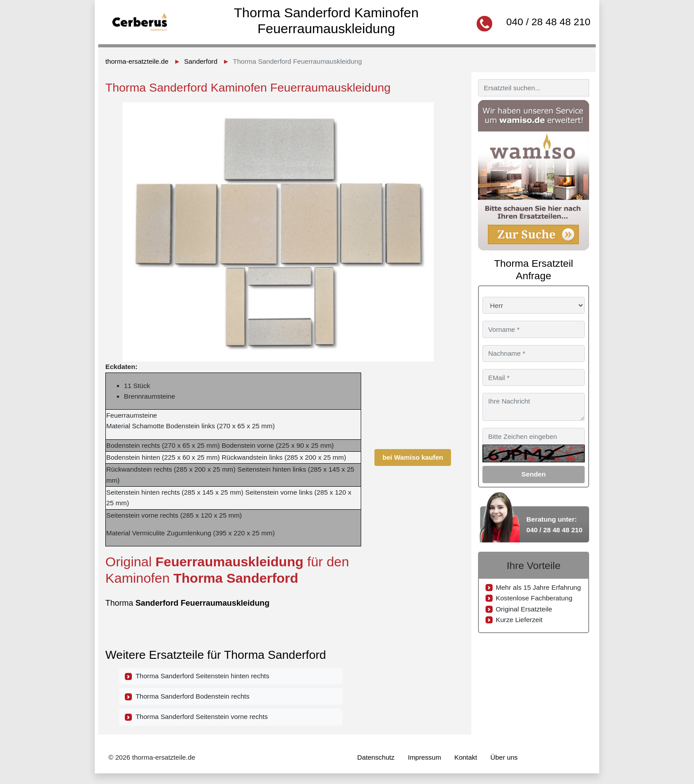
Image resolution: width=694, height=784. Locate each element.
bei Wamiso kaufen (413, 457)
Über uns (504, 757)
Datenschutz (376, 757)
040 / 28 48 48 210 (548, 22)
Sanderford (201, 61)
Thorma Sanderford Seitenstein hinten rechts (197, 676)
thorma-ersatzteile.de (137, 61)
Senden (534, 474)
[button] (443, 110)
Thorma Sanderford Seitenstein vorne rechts (196, 717)
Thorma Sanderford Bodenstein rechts (187, 696)
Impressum (424, 757)
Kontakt (466, 757)
